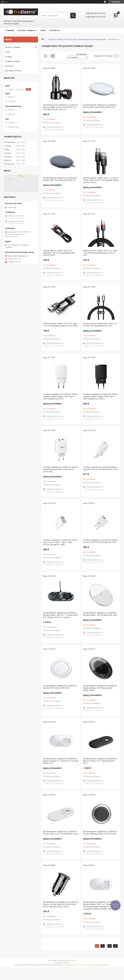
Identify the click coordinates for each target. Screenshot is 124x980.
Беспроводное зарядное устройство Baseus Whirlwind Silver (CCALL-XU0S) (100, 833)
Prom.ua (74, 960)
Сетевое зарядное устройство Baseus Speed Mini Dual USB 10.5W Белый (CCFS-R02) (60, 469)
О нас (43, 30)
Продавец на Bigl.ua (62, 963)
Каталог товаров (26, 30)
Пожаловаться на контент (74, 965)
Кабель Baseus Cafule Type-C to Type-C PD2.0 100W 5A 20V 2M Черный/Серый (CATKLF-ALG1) (101, 180)
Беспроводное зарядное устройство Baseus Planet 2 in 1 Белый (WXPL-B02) (61, 833)
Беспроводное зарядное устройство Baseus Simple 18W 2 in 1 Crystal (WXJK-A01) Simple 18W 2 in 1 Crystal (61, 615)
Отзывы (8, 57)
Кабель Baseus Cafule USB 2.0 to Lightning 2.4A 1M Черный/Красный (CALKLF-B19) (59, 253)
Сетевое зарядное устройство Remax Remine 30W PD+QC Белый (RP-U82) (100, 541)
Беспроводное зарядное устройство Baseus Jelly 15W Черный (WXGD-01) (60, 179)
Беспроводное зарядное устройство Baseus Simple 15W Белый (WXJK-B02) (100, 614)
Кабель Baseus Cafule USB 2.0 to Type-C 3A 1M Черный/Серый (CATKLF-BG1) (60, 325)
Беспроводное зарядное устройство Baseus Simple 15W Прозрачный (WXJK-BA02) (100, 688)
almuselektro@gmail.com (18, 256)
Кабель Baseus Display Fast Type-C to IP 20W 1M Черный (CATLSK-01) (100, 325)
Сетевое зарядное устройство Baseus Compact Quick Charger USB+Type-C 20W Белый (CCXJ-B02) (60, 396)
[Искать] (73, 16)
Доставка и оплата (13, 71)
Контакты (54, 30)
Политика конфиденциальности (98, 965)
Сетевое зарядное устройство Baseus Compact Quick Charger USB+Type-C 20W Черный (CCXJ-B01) (100, 396)
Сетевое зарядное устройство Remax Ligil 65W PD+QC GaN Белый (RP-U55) (100, 468)
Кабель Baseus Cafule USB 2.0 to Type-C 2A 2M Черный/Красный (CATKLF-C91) (100, 253)
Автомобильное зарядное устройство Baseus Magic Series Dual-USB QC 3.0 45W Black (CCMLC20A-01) (60, 107)
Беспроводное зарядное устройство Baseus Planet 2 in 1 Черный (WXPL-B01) (100, 761)
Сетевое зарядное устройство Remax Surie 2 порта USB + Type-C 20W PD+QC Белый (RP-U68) (60, 542)
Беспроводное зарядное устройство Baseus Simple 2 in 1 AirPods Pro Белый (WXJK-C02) (61, 761)
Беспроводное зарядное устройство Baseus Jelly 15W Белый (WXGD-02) (100, 106)
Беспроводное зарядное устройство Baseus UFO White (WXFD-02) (60, 687)
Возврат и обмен (13, 61)
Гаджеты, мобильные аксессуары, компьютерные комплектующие (77, 39)
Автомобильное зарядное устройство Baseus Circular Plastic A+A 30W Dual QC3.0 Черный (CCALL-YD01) (60, 904)
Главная (10, 30)
